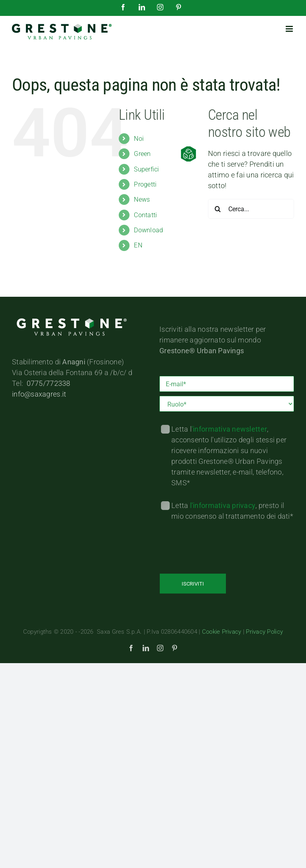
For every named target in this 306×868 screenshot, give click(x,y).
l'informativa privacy (223, 505)
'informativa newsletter (229, 429)
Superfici (146, 169)
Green (142, 154)
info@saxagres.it (39, 394)
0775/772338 (49, 383)
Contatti (145, 215)
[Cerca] (218, 209)
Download (148, 230)
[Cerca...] (251, 209)
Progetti (145, 184)
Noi (139, 139)
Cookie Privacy (221, 632)
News (142, 199)
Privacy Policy (264, 632)
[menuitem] (165, 245)
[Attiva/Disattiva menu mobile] (290, 29)
